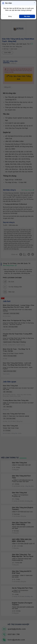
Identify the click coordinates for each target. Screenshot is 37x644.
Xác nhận (27, 16)
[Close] (34, 3)
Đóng (10, 16)
